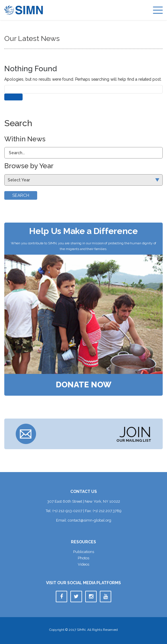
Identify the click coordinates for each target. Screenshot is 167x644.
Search (21, 195)
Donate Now (84, 385)
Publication (84, 552)
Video (83, 564)
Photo (83, 558)
